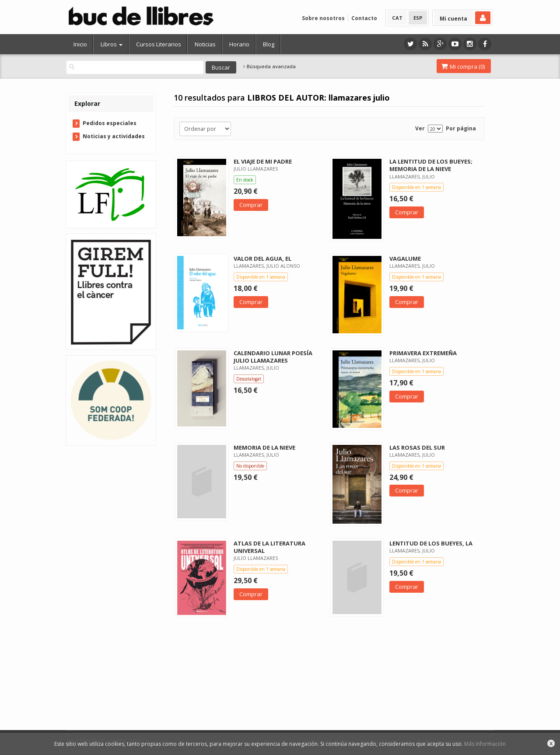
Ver (420, 128)
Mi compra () (463, 66)
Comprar (251, 205)
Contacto (364, 18)
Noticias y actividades (114, 136)
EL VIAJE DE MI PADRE (263, 161)
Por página (461, 128)
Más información (485, 744)
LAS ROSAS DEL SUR (417, 447)
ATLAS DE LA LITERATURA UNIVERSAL (269, 547)
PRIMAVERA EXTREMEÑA (423, 353)
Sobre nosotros (323, 18)
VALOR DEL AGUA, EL (262, 259)
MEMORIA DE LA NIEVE (264, 447)
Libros (112, 44)
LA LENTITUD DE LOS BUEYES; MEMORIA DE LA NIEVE (431, 165)
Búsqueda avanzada (269, 66)
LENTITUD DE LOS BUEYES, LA (431, 543)
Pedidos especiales (110, 123)
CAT (397, 18)
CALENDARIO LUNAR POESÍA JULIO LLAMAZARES (273, 357)
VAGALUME (405, 259)
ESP (418, 18)
